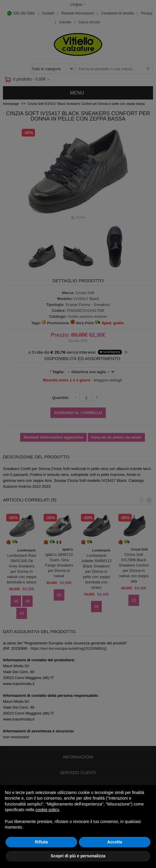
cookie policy (47, 810)
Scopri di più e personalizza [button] (78, 856)
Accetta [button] (115, 842)
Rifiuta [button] (42, 842)
